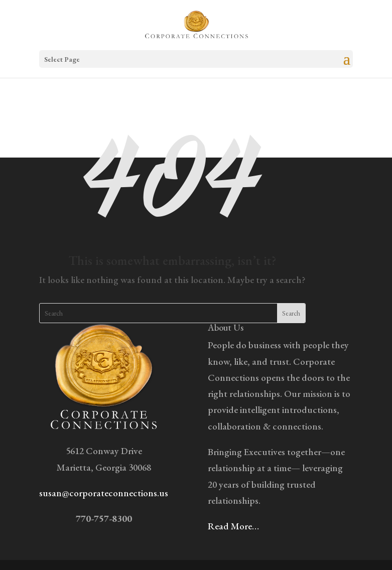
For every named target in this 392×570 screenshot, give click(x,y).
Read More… (233, 526)
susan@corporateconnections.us (104, 493)
